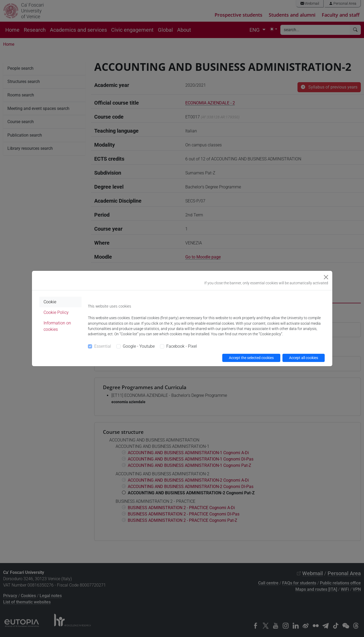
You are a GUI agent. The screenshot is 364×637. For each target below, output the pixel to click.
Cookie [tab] (50, 302)
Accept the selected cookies (251, 358)
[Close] (326, 277)
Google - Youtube (139, 346)
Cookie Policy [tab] (56, 312)
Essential (103, 346)
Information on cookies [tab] (57, 326)
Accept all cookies (304, 358)
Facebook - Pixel (182, 346)
